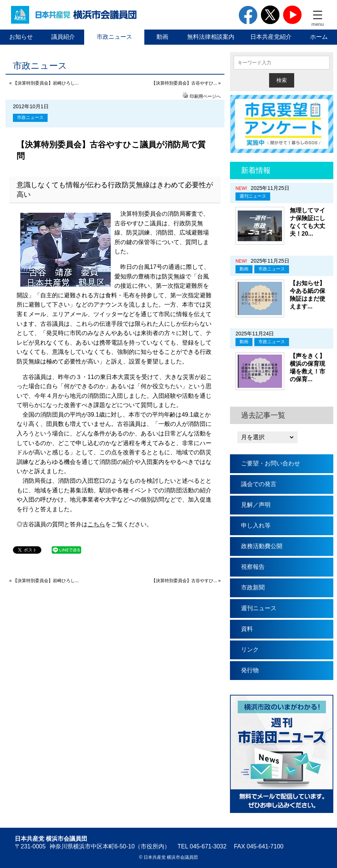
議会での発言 (259, 484)
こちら (96, 524)
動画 (162, 37)
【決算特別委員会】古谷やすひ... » (186, 83)
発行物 (250, 670)
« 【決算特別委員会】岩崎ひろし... (44, 83)
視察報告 (253, 567)
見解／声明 (256, 505)
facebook (248, 15)
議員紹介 (63, 37)
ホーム (319, 37)
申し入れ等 (256, 525)
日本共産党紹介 (271, 37)
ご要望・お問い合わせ (271, 463)
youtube (292, 15)
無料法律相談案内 (211, 37)
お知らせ (21, 37)
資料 (247, 629)
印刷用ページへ (205, 96)
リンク (250, 650)
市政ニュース (114, 37)
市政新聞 (253, 587)
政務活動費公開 (262, 546)
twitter (270, 15)
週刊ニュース (253, 196)
